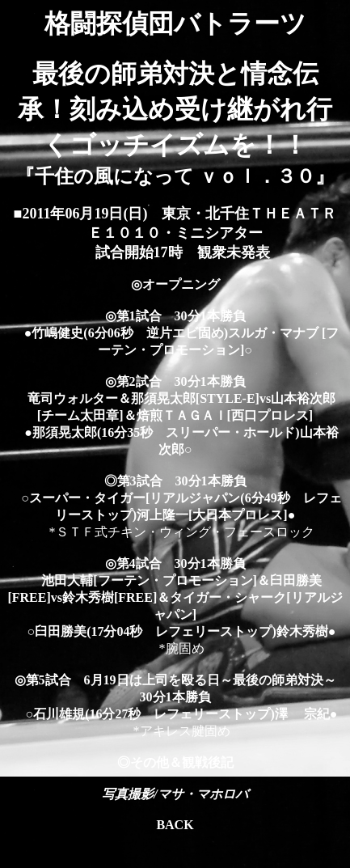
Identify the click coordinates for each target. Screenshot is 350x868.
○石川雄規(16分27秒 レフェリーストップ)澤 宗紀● (175, 714)
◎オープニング (175, 284)
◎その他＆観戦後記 (175, 762)
